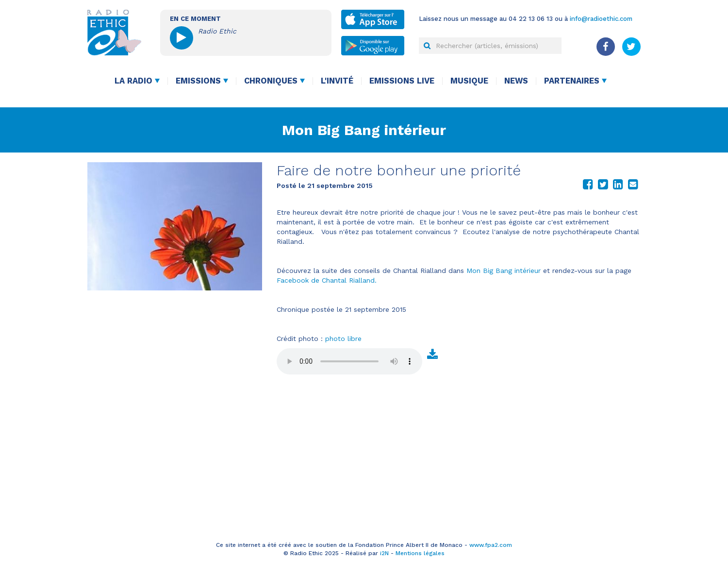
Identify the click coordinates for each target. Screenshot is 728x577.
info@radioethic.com (601, 19)
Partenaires (572, 81)
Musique (469, 81)
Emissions (198, 81)
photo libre (343, 339)
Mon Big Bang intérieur (364, 130)
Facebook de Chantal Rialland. (327, 280)
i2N (384, 553)
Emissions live (402, 81)
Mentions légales (420, 553)
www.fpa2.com (491, 545)
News (516, 81)
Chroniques (271, 81)
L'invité (337, 81)
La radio (133, 81)
